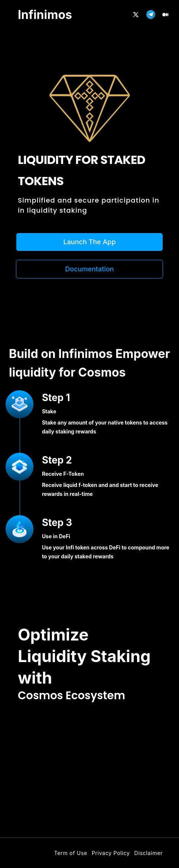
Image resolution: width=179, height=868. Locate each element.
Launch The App (89, 242)
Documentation (89, 269)
